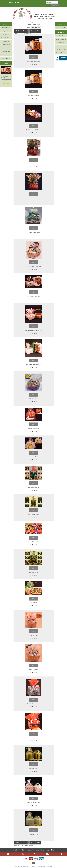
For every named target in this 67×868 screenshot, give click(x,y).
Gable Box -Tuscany (34, 768)
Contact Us (61, 46)
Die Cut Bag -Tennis (34, 457)
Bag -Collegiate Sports (33, 542)
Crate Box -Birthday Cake (34, 232)
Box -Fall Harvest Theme (34, 96)
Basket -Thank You (34, 669)
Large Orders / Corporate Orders (33, 850)
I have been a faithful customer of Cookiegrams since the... (6, 74)
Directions (16, 850)
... (34, 31)
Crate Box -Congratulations (34, 704)
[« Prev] (17, 31)
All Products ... (6, 58)
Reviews (6, 63)
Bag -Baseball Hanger (34, 487)
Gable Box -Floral (34, 834)
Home (11, 2)
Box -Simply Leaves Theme (34, 61)
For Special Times (6, 31)
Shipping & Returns (61, 39)
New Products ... (6, 55)
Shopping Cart (61, 24)
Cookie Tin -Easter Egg (34, 399)
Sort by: (29, 28)
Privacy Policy (61, 43)
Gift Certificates (6, 51)
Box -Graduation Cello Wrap (33, 296)
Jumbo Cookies (6, 45)
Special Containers (6, 38)
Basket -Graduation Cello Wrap (34, 266)
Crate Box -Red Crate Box (34, 164)
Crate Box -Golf (34, 603)
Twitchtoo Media (41, 866)
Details (34, 57)
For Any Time (6, 34)
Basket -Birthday (34, 635)
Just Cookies (6, 41)
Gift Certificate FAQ (61, 49)
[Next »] (38, 31)
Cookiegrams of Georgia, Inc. (30, 866)
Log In (17, 2)
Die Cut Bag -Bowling (34, 428)
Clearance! (6, 48)
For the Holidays (6, 27)
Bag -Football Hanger (34, 514)
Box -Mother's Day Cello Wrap (34, 364)
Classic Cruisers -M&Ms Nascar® (34, 130)
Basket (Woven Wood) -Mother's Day (34, 330)
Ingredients (51, 850)
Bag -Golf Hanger (34, 572)
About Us (61, 36)
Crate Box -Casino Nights (34, 738)
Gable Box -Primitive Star (34, 802)
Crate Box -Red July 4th (34, 198)
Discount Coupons (61, 53)
